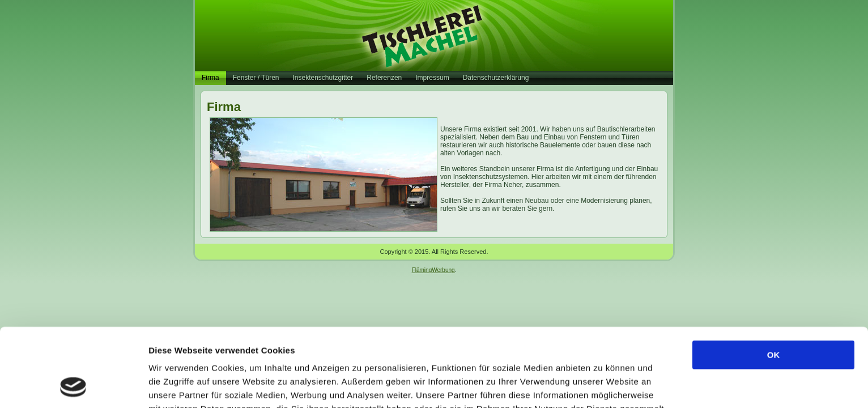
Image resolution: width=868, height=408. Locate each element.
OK (774, 281)
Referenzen (384, 78)
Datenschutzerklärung (496, 78)
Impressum (432, 78)
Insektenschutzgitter (323, 78)
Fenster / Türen (256, 78)
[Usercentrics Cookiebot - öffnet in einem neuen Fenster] (73, 386)
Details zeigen (603, 386)
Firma (210, 78)
